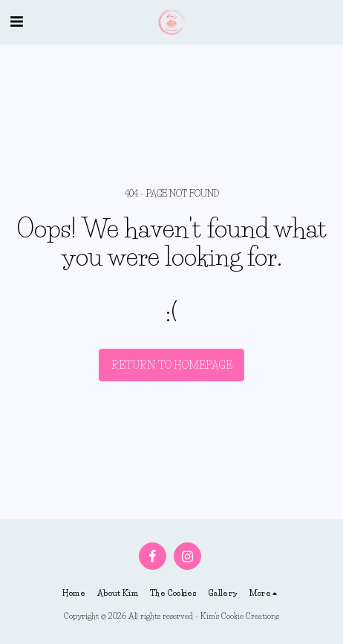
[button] (16, 22)
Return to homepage (172, 365)
